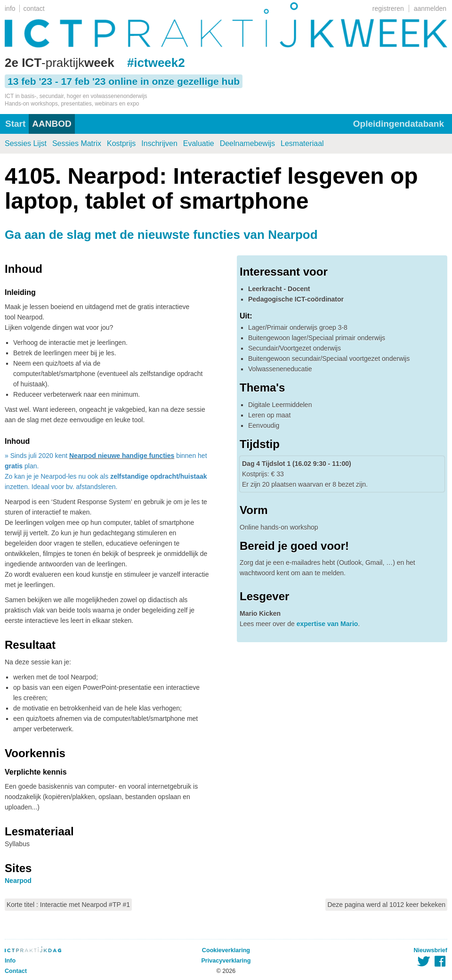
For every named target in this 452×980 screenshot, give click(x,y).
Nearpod (18, 881)
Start (15, 124)
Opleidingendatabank (399, 124)
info (10, 8)
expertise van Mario (327, 624)
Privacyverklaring (226, 961)
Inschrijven (159, 143)
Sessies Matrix (77, 143)
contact (34, 8)
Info (10, 961)
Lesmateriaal (302, 143)
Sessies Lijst (26, 143)
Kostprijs (121, 143)
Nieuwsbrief (431, 950)
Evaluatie (199, 143)
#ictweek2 (156, 63)
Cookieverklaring (226, 950)
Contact (16, 971)
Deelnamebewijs (247, 143)
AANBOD (52, 124)
